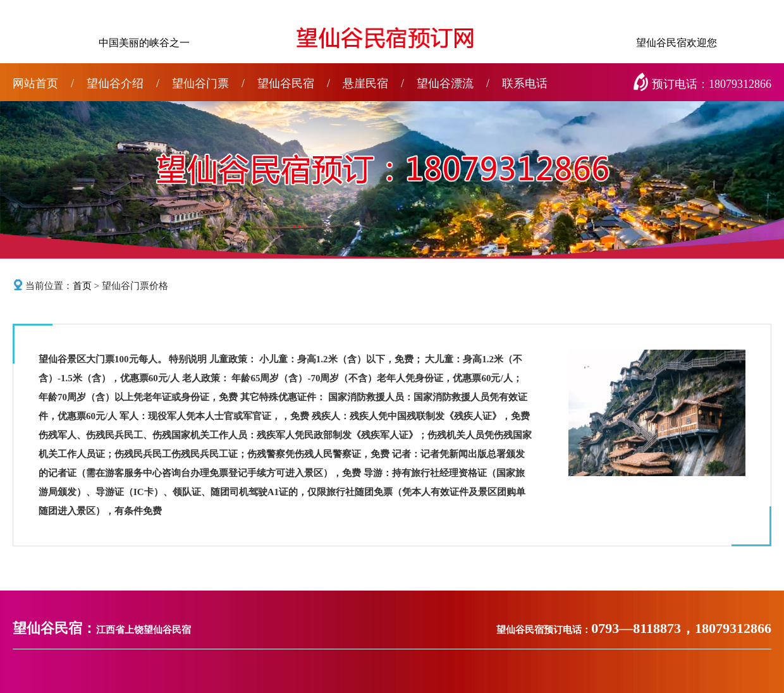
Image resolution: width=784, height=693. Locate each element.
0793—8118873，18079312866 (681, 628)
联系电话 (525, 83)
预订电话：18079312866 (704, 84)
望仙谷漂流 (453, 83)
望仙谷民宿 (294, 83)
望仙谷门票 (208, 83)
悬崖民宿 (373, 83)
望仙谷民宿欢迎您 (677, 43)
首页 (82, 286)
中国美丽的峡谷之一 (144, 43)
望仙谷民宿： (54, 628)
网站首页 (43, 83)
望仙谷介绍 (123, 83)
